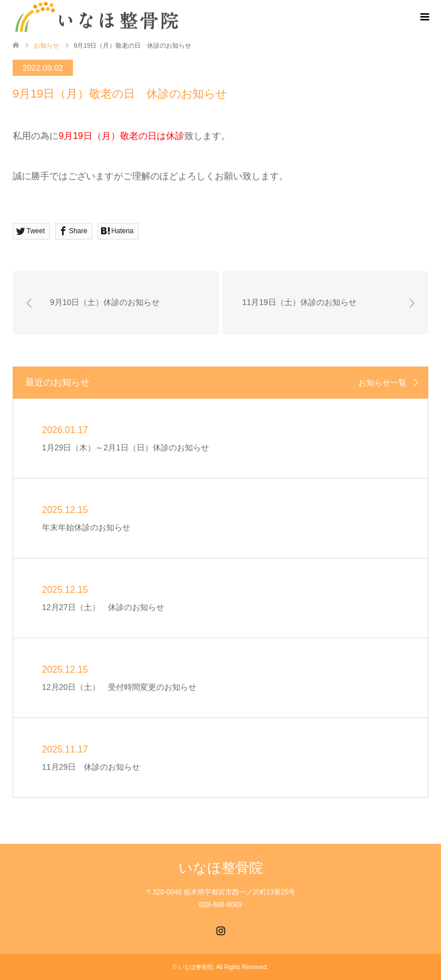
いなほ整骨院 (221, 868)
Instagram (220, 929)
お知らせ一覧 (382, 383)
